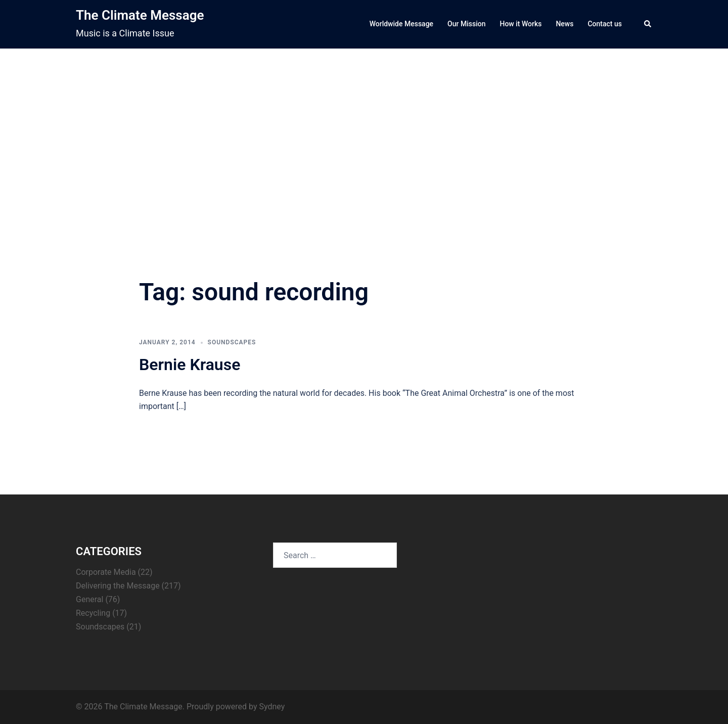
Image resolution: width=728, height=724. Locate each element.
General (89, 599)
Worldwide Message (401, 24)
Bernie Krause (190, 365)
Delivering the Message (118, 586)
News (564, 24)
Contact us (605, 24)
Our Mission (466, 24)
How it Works (520, 24)
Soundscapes (232, 342)
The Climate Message (140, 15)
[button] (648, 24)
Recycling (93, 613)
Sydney (272, 707)
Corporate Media (106, 572)
